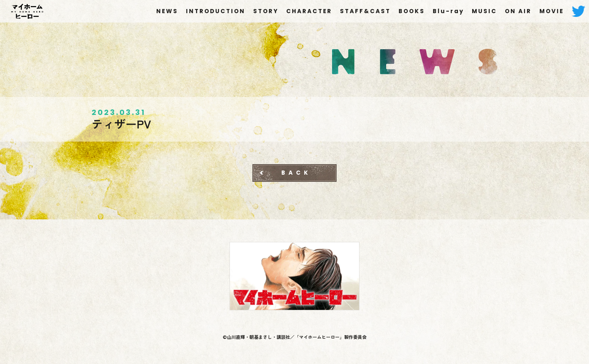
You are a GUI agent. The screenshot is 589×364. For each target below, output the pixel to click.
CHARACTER (309, 11)
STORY (266, 11)
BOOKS (412, 11)
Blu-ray (448, 11)
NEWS (167, 11)
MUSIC (484, 11)
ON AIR (518, 11)
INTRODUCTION (216, 11)
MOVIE (552, 11)
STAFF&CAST (365, 11)
